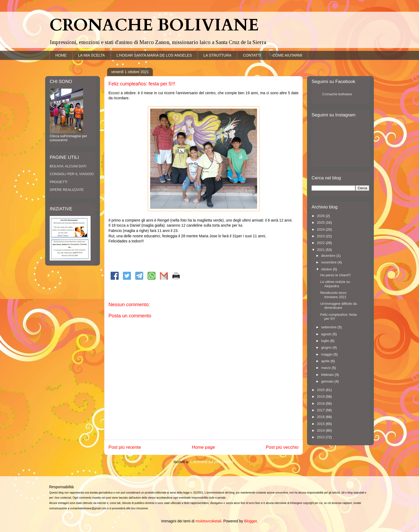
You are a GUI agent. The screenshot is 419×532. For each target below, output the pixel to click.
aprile (326, 361)
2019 (321, 397)
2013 (321, 437)
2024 (321, 229)
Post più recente (125, 447)
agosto (327, 334)
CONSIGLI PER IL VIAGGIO (72, 174)
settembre (329, 327)
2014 (321, 430)
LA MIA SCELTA (92, 55)
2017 (321, 410)
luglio (326, 341)
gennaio (328, 381)
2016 (321, 417)
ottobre (327, 269)
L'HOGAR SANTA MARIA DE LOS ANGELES (154, 55)
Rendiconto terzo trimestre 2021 (333, 295)
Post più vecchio (282, 447)
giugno (327, 347)
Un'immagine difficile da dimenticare (338, 306)
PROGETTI (59, 182)
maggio (327, 354)
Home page (203, 447)
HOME (61, 55)
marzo (327, 368)
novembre (329, 262)
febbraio (328, 375)
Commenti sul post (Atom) (212, 462)
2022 (321, 243)
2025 (321, 222)
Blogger (251, 521)
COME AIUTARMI (287, 55)
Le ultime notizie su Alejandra (335, 284)
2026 (321, 216)
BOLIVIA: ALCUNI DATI (68, 166)
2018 (321, 403)
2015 (321, 424)
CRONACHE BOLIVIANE (154, 25)
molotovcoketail (208, 521)
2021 (321, 250)
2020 (321, 390)
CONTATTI (252, 55)
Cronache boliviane (337, 94)
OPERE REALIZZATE (67, 190)
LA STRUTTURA (217, 55)
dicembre (329, 256)
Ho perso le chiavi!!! (335, 275)
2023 (321, 236)
